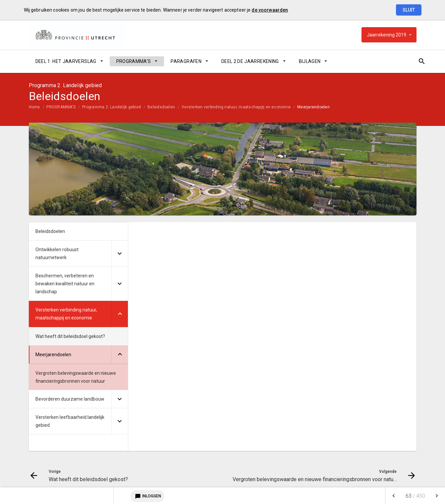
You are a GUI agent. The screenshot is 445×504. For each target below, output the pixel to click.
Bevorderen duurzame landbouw (70, 399)
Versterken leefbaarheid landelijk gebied (70, 421)
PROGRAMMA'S (134, 61)
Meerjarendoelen (313, 107)
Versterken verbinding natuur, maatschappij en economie (236, 107)
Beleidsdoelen (161, 107)
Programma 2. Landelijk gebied (111, 107)
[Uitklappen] (120, 254)
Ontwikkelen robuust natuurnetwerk (57, 253)
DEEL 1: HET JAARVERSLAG (66, 61)
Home (34, 107)
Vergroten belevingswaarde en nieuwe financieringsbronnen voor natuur (76, 377)
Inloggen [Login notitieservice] (147, 496)
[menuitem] (69, 61)
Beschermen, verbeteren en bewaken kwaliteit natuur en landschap (65, 284)
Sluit (409, 10)
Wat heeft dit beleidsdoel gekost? (70, 336)
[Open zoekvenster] (409, 61)
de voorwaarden (270, 10)
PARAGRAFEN (186, 61)
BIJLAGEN (310, 61)
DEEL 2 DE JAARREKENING (250, 61)
